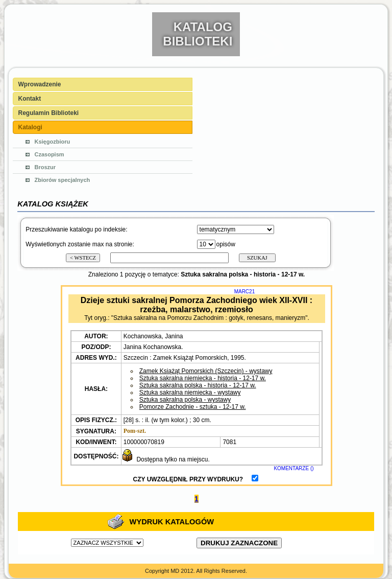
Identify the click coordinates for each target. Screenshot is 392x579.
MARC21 (245, 292)
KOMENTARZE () (293, 468)
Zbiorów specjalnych (63, 180)
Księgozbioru (53, 142)
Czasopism (50, 154)
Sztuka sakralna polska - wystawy (185, 400)
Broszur (45, 167)
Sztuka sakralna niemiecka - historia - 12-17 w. (203, 378)
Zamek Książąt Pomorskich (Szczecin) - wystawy (206, 371)
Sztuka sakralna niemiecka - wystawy (190, 392)
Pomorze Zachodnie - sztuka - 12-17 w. (193, 407)
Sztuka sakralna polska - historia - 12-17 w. (198, 385)
